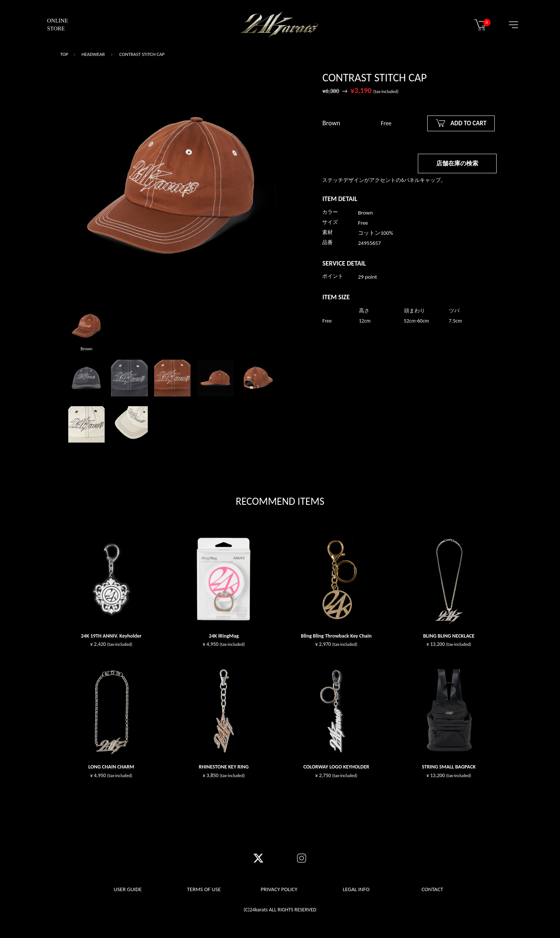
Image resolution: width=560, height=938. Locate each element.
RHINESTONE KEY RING (224, 767)
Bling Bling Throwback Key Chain (336, 636)
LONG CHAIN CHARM (111, 767)
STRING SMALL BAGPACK (449, 767)
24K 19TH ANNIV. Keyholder (111, 636)
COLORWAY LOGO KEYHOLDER (336, 767)
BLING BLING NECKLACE (449, 636)
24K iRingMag (224, 636)
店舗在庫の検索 (457, 163)
